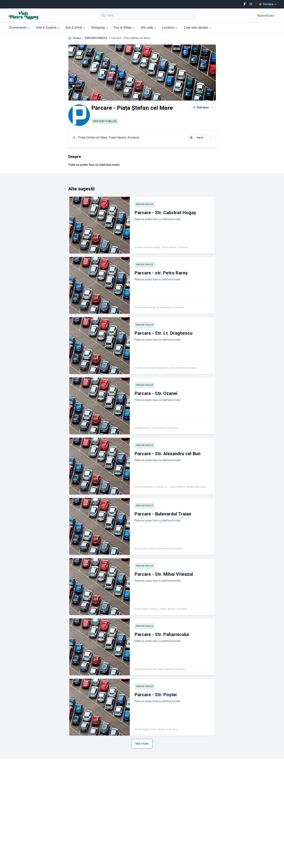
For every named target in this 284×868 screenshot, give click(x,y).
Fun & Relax (124, 28)
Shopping (99, 28)
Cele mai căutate (197, 28)
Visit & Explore (48, 28)
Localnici (170, 28)
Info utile (148, 28)
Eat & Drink (75, 28)
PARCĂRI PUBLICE (96, 38)
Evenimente (20, 28)
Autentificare (266, 16)
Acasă (77, 38)
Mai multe (142, 744)
